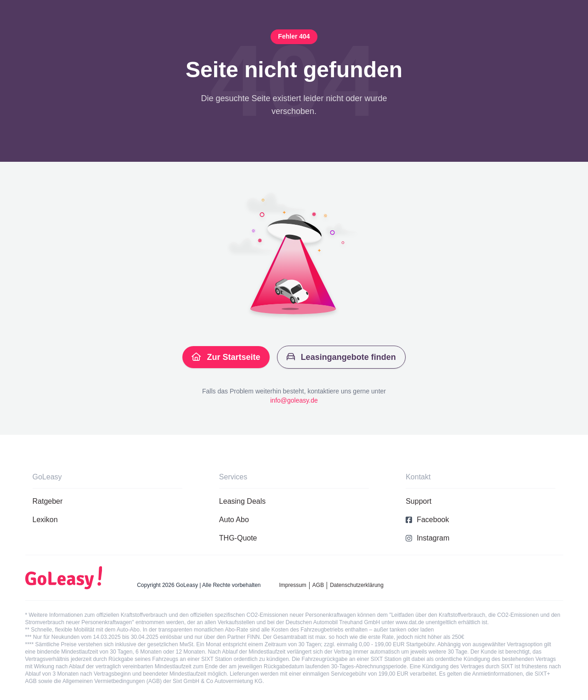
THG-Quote (238, 538)
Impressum (293, 585)
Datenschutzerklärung (357, 585)
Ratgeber (48, 501)
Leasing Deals (242, 501)
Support (418, 501)
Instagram (427, 538)
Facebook (427, 520)
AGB (318, 585)
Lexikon (45, 520)
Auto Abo (234, 520)
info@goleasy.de (294, 400)
